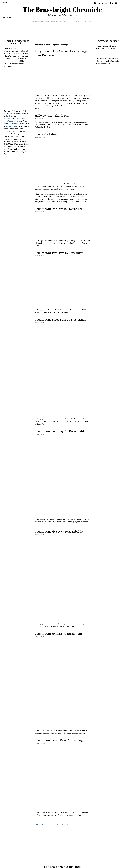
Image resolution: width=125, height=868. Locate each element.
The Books (88, 22)
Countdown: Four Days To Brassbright (59, 431)
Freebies (77, 22)
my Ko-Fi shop (12, 126)
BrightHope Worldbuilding (60, 22)
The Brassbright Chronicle (62, 9)
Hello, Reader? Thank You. (52, 115)
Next (68, 824)
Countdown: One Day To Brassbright (58, 209)
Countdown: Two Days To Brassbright (59, 253)
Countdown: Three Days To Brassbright (60, 319)
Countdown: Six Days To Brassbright (58, 634)
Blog (47, 22)
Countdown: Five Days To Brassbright (59, 531)
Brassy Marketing (46, 134)
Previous (39, 824)
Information (37, 22)
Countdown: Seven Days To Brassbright (60, 740)
